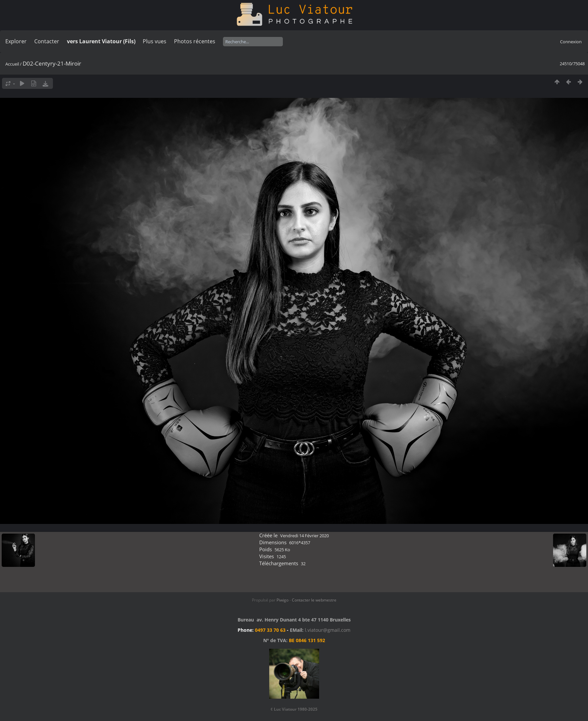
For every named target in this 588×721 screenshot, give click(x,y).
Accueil (12, 64)
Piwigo (283, 600)
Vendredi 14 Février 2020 (304, 536)
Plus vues (155, 41)
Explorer (16, 41)
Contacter (47, 41)
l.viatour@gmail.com (328, 630)
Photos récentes (195, 41)
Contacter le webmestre (314, 600)
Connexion (571, 42)
